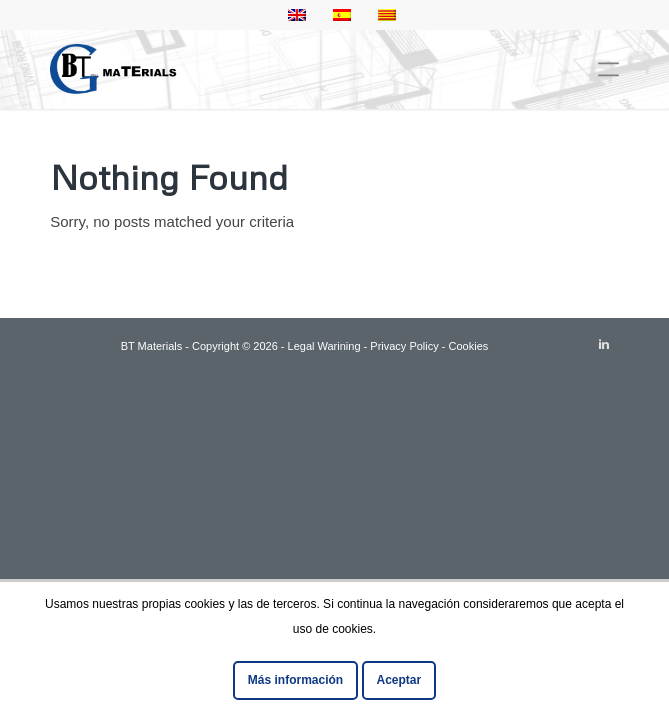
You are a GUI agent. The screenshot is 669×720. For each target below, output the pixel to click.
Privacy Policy (404, 346)
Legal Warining (324, 346)
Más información (295, 680)
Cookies (469, 346)
